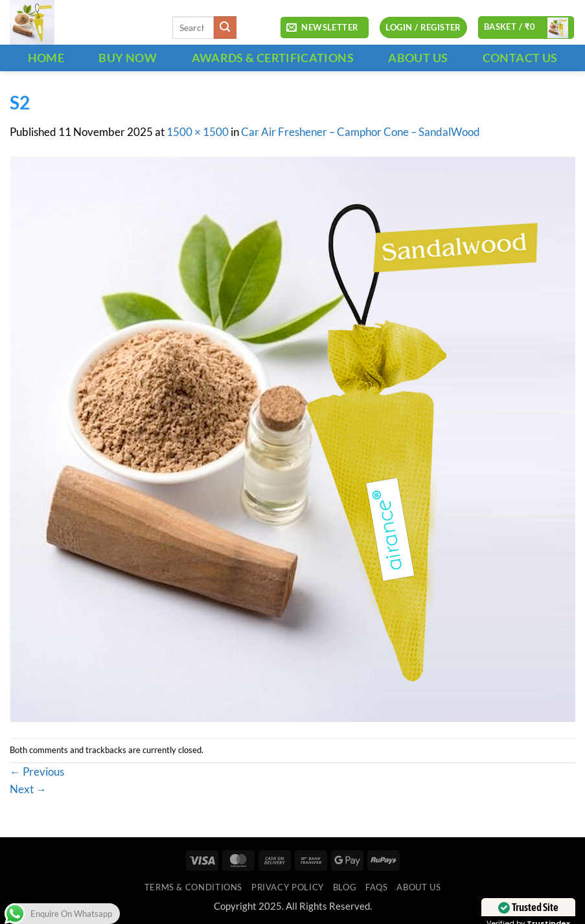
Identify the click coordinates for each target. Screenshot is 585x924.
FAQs (377, 887)
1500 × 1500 (198, 132)
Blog (345, 887)
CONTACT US (520, 58)
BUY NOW (128, 58)
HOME (46, 58)
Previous (37, 772)
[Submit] (225, 28)
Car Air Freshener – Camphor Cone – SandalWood (361, 132)
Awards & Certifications (273, 58)
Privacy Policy (288, 887)
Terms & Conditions (193, 887)
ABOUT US (418, 58)
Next (28, 789)
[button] (325, 28)
